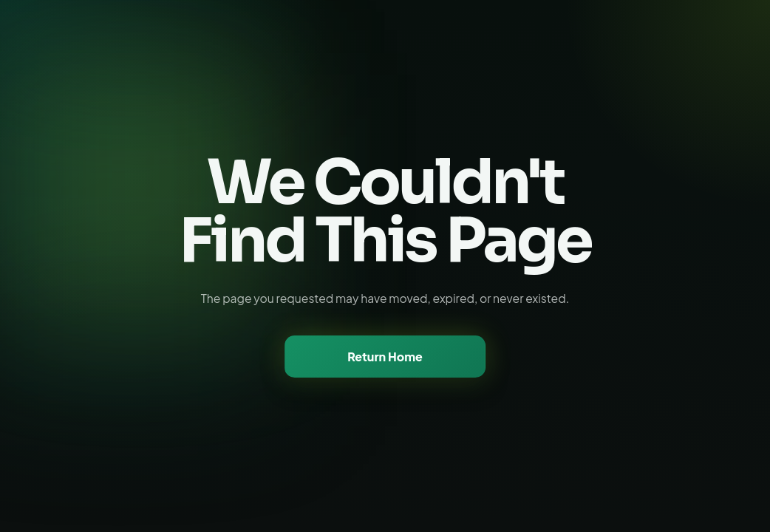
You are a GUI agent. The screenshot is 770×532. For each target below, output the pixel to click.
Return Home (385, 357)
